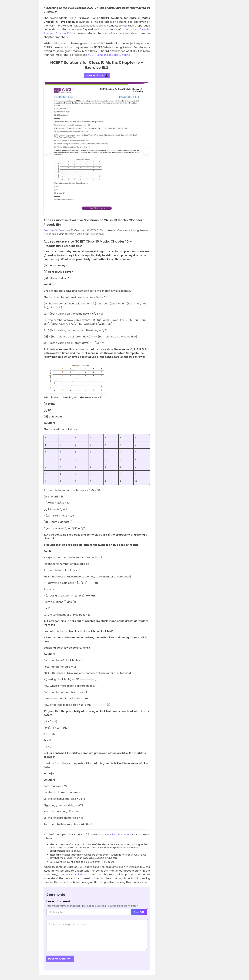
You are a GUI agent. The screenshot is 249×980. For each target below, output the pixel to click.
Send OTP (139, 912)
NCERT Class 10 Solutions (116, 835)
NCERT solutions (76, 875)
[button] (47, 151)
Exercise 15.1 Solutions (57, 230)
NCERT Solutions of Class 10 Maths (109, 55)
